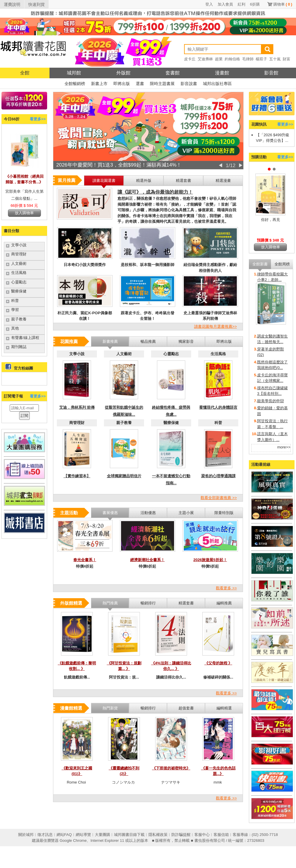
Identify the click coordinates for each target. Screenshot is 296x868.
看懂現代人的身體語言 (218, 407)
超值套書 (186, 708)
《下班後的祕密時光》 (171, 768)
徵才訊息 (45, 835)
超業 (219, 59)
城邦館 (74, 73)
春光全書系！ (85, 560)
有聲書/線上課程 (25, 338)
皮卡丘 (190, 59)
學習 (15, 310)
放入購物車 (24, 213)
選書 (140, 84)
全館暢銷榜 (75, 84)
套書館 (173, 73)
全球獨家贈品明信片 (124, 476)
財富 (287, 59)
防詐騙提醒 (181, 835)
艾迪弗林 (205, 59)
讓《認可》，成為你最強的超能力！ (155, 192)
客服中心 (202, 835)
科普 (15, 301)
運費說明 (12, 4)
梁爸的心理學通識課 (218, 476)
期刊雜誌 (19, 347)
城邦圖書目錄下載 (129, 835)
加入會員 (225, 4)
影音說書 (189, 84)
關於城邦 (26, 835)
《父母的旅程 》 (218, 663)
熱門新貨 (110, 708)
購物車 (283, 4)
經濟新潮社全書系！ (147, 560)
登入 (209, 4)
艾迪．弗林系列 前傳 (77, 407)
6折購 (255, 4)
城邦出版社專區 (217, 84)
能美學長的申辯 (271, 401)
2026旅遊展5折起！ (210, 560)
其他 (15, 328)
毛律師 (248, 59)
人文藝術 (19, 263)
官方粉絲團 (23, 368)
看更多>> (38, 119)
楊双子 (261, 59)
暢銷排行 (148, 708)
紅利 (242, 4)
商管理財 (19, 254)
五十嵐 (275, 59)
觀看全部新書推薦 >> (219, 498)
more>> (284, 447)
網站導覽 (83, 835)
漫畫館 (222, 73)
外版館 (123, 73)
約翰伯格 (232, 59)
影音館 (271, 73)
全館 (25, 73)
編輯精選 (224, 708)
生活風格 (19, 273)
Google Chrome (73, 840)
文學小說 (19, 245)
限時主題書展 (162, 84)
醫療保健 (19, 291)
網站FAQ (64, 835)
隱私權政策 (158, 835)
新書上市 (99, 84)
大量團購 (102, 835)
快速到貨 (37, 4)
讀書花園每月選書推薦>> (215, 326)
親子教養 (19, 319)
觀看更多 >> (226, 588)
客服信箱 (221, 835)
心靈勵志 (19, 282)
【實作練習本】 (77, 476)
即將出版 (122, 84)
